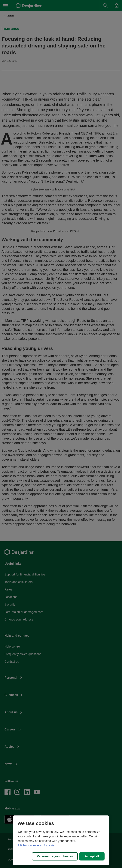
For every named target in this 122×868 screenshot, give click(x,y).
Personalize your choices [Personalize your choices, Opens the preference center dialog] (55, 856)
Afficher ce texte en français (36, 845)
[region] (61, 840)
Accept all (92, 856)
